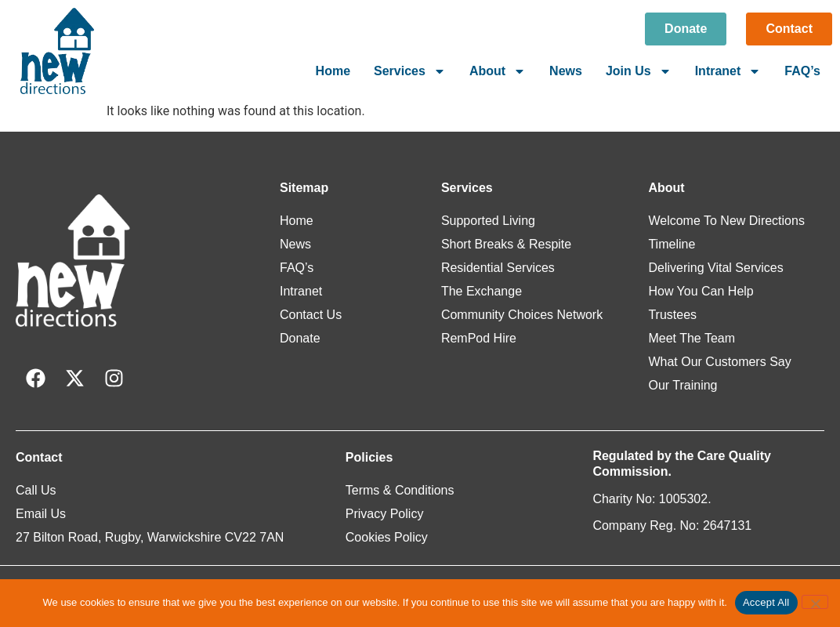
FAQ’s (802, 71)
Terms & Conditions (400, 490)
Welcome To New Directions (726, 221)
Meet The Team (692, 338)
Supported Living (488, 221)
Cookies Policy (387, 537)
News (566, 71)
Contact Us (311, 315)
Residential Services (498, 268)
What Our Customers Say (719, 362)
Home (333, 71)
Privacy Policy (385, 514)
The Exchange (482, 291)
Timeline (672, 244)
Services (410, 71)
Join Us (639, 71)
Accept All (766, 602)
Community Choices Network (522, 315)
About (498, 71)
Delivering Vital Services (715, 268)
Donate (300, 338)
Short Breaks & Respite (506, 244)
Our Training (682, 385)
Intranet (728, 71)
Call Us (36, 490)
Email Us (41, 514)
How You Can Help (701, 291)
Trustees (672, 315)
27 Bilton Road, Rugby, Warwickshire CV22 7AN (150, 537)
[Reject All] (815, 602)
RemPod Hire (479, 338)
